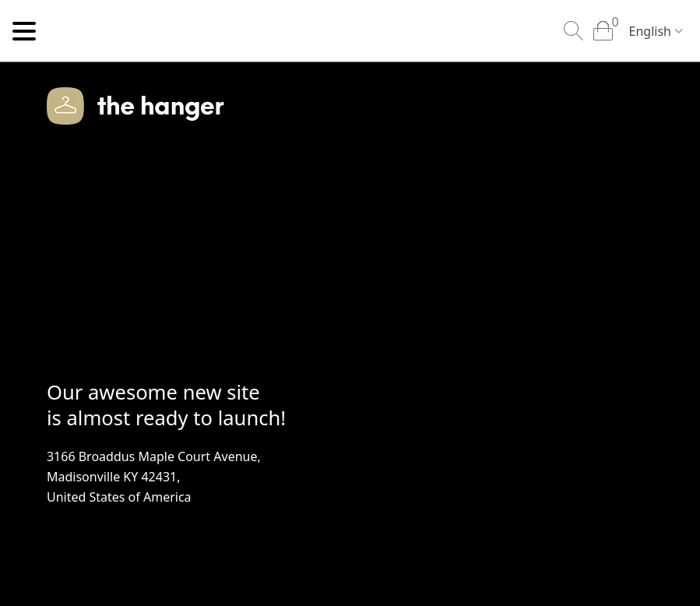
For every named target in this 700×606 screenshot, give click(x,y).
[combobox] (653, 32)
